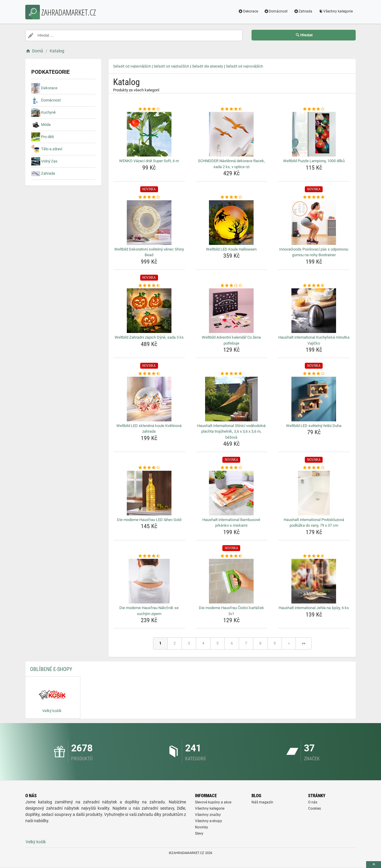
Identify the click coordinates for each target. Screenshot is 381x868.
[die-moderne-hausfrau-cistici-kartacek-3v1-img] (232, 581)
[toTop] (374, 865)
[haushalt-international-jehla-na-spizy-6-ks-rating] (314, 556)
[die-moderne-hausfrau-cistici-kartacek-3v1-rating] (232, 556)
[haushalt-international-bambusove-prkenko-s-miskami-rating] (232, 468)
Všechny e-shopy (209, 821)
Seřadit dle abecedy (208, 66)
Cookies (314, 808)
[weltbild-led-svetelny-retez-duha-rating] (314, 374)
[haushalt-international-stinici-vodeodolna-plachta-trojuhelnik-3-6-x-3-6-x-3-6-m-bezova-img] (232, 399)
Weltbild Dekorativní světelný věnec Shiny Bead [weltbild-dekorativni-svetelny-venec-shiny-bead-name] (149, 252)
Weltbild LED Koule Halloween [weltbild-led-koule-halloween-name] (231, 249)
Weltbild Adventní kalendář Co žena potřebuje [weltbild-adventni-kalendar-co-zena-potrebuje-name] (231, 340)
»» (304, 643)
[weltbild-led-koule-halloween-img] (232, 223)
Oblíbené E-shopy (51, 669)
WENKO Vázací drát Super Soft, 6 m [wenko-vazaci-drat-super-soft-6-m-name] (149, 161)
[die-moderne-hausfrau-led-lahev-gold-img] (149, 493)
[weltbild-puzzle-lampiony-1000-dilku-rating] (314, 109)
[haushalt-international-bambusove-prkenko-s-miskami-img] (232, 493)
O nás (313, 802)
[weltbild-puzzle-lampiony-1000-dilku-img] (314, 134)
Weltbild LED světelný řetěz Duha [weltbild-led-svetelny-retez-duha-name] (314, 426)
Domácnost (276, 11)
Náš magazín (262, 802)
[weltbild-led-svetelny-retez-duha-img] (314, 399)
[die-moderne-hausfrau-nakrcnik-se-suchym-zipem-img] (149, 581)
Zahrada (303, 11)
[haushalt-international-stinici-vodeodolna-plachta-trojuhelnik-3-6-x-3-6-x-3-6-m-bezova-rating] (232, 374)
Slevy (199, 833)
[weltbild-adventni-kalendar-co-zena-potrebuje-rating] (232, 286)
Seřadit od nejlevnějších (132, 66)
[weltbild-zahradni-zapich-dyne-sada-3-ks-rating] (149, 286)
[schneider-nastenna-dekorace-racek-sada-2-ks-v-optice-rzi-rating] (232, 109)
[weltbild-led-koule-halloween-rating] (232, 197)
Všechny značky (208, 815)
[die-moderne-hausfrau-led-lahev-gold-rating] (149, 468)
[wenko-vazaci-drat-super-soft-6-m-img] (149, 134)
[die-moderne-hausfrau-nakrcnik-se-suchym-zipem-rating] (149, 556)
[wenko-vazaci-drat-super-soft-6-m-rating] (149, 109)
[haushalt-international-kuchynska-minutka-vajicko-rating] (314, 286)
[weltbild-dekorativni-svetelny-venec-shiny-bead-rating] (149, 197)
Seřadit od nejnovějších (245, 66)
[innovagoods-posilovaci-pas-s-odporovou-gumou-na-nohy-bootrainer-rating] (314, 197)
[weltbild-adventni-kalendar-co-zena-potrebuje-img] (232, 311)
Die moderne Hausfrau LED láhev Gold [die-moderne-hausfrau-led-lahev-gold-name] (149, 520)
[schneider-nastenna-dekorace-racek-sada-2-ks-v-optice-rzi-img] (232, 134)
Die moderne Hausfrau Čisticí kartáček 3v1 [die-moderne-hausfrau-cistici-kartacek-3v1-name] (231, 611)
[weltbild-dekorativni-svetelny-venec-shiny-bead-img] (149, 223)
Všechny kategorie (335, 11)
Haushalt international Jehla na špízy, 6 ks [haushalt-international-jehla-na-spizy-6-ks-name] (314, 608)
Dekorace (248, 11)
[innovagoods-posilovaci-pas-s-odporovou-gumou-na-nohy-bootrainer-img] (314, 223)
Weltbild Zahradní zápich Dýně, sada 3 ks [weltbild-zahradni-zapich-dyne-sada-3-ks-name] (149, 337)
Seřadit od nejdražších (171, 66)
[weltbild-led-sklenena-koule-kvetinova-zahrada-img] (149, 399)
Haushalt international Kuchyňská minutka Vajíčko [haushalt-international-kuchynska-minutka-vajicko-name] (314, 340)
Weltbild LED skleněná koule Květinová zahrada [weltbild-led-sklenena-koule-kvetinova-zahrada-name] (149, 429)
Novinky (202, 827)
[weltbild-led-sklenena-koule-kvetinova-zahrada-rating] (149, 374)
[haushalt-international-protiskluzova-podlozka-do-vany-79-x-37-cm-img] (314, 493)
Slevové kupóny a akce (213, 802)
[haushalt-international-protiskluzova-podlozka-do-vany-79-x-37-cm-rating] (314, 468)
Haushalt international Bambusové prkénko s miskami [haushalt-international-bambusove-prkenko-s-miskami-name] (231, 523)
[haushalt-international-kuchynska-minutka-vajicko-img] (314, 311)
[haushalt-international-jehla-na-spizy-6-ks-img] (314, 581)
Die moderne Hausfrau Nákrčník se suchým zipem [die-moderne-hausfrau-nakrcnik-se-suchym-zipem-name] (149, 611)
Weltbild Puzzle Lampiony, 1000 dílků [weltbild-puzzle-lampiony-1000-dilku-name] (314, 161)
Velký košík (36, 842)
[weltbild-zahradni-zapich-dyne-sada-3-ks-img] (149, 311)
